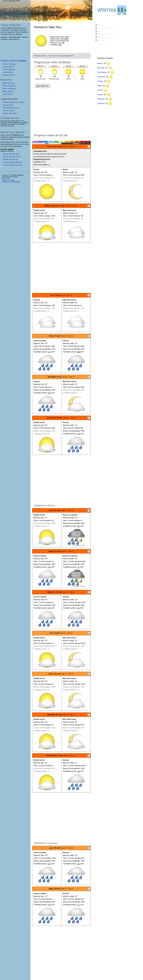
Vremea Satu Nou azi (10, 159)
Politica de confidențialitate (11, 182)
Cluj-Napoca (102, 72)
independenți (17, 146)
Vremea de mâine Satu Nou (12, 162)
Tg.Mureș (101, 99)
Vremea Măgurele (9, 69)
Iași (99, 90)
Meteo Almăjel (8, 91)
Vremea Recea (8, 72)
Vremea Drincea (8, 67)
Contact (102, 40)
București (101, 68)
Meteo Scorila (8, 94)
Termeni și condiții (8, 180)
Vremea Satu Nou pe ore (11, 157)
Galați (99, 86)
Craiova (100, 81)
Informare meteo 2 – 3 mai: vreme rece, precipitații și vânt (54, 56)
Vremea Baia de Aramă (11, 108)
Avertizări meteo (107, 34)
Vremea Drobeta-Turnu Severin (14, 102)
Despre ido (6, 178)
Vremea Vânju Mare (10, 113)
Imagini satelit (105, 37)
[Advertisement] (61, 110)
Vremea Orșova (8, 105)
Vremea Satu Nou (9, 75)
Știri (100, 31)
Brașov (100, 63)
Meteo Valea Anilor (9, 89)
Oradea (100, 95)
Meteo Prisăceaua (9, 86)
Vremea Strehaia (9, 110)
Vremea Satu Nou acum (11, 154)
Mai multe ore (43, 86)
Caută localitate (106, 28)
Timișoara (101, 103)
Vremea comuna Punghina (14, 61)
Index (101, 25)
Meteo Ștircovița (8, 83)
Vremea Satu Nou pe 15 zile (13, 165)
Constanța (101, 77)
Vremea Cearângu (9, 64)
